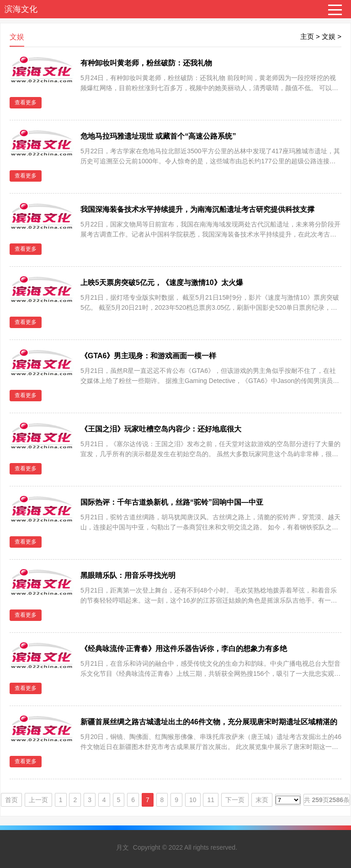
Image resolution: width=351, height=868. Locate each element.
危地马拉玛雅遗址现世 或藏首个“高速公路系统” (158, 136)
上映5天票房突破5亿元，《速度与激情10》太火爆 (162, 283)
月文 (122, 847)
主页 (307, 36)
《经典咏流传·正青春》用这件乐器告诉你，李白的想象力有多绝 (184, 649)
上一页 (38, 800)
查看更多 (26, 102)
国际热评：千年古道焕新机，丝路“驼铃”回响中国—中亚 (172, 502)
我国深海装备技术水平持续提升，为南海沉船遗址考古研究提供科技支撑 (197, 209)
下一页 (235, 800)
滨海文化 (21, 9)
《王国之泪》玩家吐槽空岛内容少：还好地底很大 (161, 429)
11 (211, 800)
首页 (11, 800)
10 (193, 800)
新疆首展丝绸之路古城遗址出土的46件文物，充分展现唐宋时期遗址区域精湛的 (209, 722)
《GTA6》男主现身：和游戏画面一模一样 (148, 356)
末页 (262, 800)
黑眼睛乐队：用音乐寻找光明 (128, 575)
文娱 (329, 36)
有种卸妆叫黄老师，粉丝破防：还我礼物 (146, 63)
